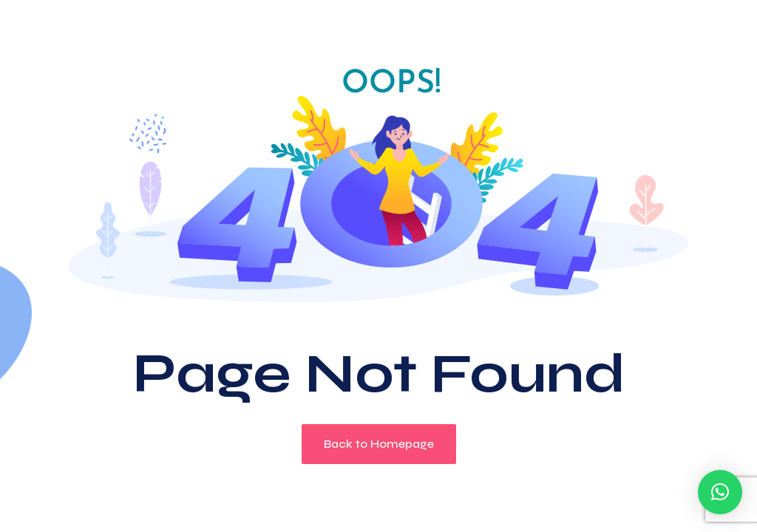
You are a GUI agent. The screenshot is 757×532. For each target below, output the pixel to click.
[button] (720, 492)
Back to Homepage (379, 444)
